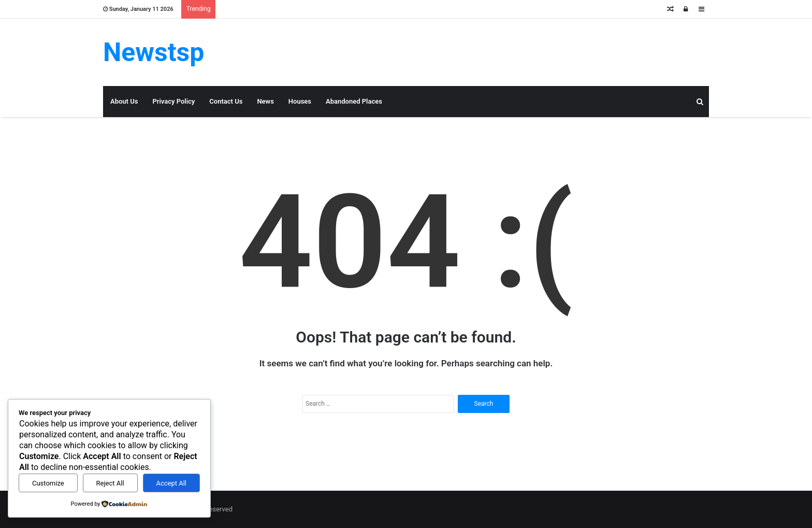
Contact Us (226, 101)
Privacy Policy (173, 101)
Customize (48, 483)
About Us (124, 101)
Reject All (110, 483)
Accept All (171, 483)
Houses (300, 101)
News (265, 101)
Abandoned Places (354, 101)
